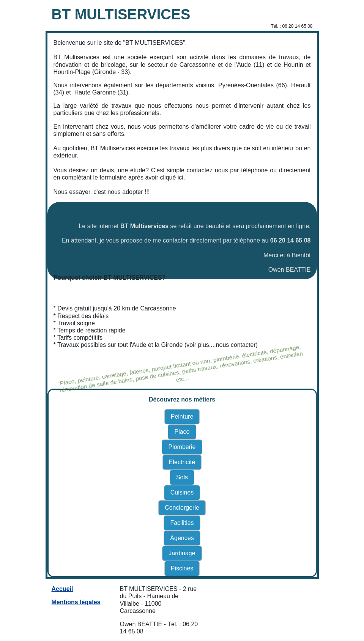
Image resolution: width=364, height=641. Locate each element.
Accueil (62, 589)
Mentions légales (76, 602)
